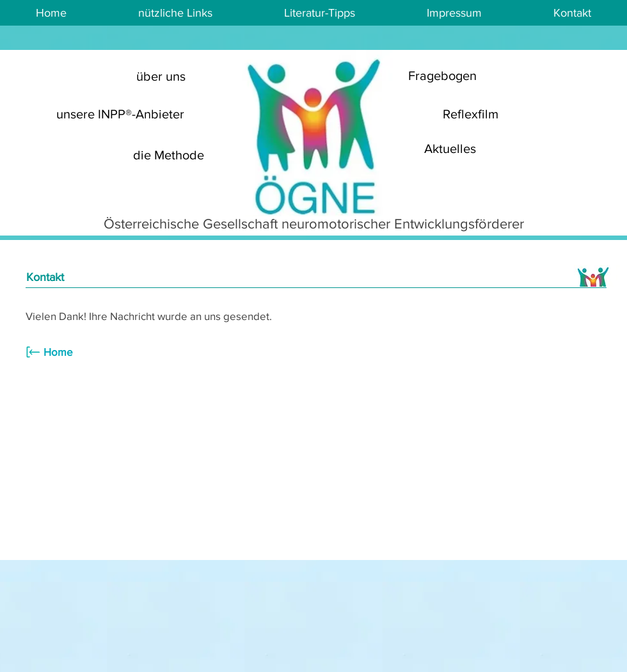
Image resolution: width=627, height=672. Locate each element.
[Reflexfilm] (470, 114)
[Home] (64, 352)
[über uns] (161, 76)
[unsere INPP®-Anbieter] (120, 114)
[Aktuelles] (450, 148)
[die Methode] (168, 155)
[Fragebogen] (442, 76)
